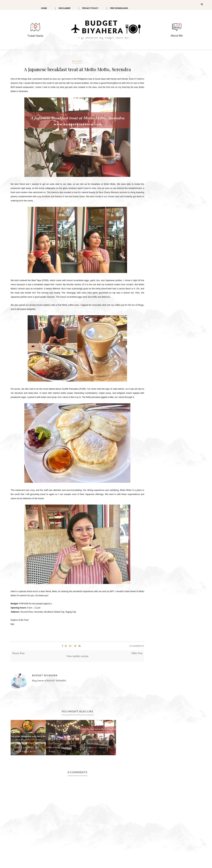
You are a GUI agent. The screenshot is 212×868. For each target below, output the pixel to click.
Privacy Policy (90, 8)
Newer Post (18, 653)
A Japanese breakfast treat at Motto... (97, 748)
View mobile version (77, 656)
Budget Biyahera (45, 675)
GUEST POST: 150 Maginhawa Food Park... (61, 748)
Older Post (137, 653)
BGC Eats (77, 61)
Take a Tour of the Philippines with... (27, 750)
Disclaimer (65, 8)
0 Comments (137, 646)
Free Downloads (119, 8)
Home (44, 8)
